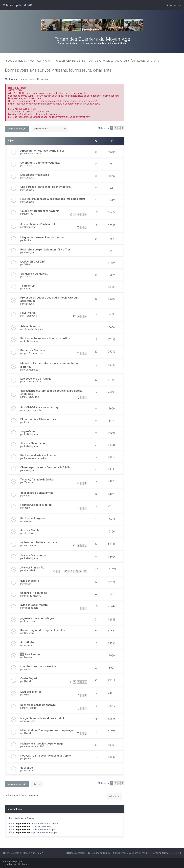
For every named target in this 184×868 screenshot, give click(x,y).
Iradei (27, 422)
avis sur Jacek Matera (34, 605)
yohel (27, 496)
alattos (28, 669)
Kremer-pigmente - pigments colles (43, 630)
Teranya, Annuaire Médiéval (37, 479)
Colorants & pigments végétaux (40, 163)
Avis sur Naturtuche (33, 443)
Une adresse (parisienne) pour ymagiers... (46, 187)
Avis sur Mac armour (33, 555)
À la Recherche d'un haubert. (38, 224)
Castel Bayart (29, 678)
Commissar (30, 227)
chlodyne (29, 252)
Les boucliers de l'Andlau (36, 379)
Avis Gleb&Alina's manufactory (39, 407)
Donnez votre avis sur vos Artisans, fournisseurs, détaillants (58, 70)
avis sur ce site (30, 581)
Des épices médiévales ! (35, 175)
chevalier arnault (33, 154)
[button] (123, 128)
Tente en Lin (28, 286)
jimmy (28, 759)
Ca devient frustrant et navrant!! (40, 211)
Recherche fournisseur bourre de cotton (45, 338)
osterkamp (30, 545)
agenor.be (27, 768)
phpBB (19, 862)
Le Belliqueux (31, 341)
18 (80, 571)
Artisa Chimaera (30, 326)
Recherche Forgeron (33, 518)
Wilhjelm (29, 265)
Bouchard (29, 633)
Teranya (29, 482)
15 (66, 571)
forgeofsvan (28, 431)
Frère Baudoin (32, 397)
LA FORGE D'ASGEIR (33, 262)
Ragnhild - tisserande (34, 593)
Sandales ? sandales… (34, 274)
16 (71, 571)
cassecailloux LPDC (34, 746)
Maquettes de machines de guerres (42, 237)
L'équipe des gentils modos (34, 79)
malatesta (30, 721)
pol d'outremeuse (34, 353)
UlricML (28, 681)
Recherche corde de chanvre (38, 705)
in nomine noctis (33, 382)
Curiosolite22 (31, 370)
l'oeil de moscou (33, 596)
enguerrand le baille (35, 410)
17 (75, 571)
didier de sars (31, 608)
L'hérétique (30, 621)
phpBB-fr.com (22, 864)
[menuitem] (28, 5)
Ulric (27, 695)
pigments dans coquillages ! (38, 618)
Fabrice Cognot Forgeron (36, 505)
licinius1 (28, 240)
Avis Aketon (28, 642)
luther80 (29, 214)
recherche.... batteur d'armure (39, 542)
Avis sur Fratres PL (32, 567)
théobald (29, 533)
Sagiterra (29, 166)
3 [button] (119, 128)
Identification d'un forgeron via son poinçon (47, 730)
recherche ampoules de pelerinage (42, 744)
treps (27, 508)
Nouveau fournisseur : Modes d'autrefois (46, 756)
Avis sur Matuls (30, 530)
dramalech (30, 570)
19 (85, 571)
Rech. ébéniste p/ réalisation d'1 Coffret (45, 249)
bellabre (29, 771)
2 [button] (115, 128)
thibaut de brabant (34, 329)
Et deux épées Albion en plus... (39, 419)
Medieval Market (31, 692)
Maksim (28, 657)
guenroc (29, 645)
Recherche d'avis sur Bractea (38, 455)
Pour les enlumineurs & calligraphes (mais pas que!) (53, 199)
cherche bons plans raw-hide (38, 666)
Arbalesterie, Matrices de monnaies (42, 151)
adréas (28, 584)
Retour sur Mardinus (33, 350)
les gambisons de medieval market (42, 718)
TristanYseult (31, 316)
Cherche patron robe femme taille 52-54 (45, 467)
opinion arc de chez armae (37, 493)
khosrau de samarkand (36, 458)
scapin (28, 289)
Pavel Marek (28, 313)
